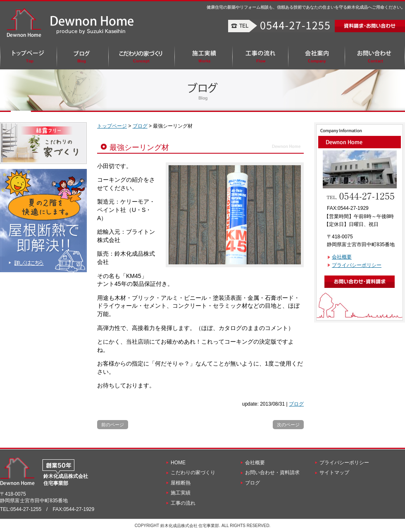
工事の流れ (183, 503)
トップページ (112, 126)
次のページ (288, 425)
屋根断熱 (181, 483)
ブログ (140, 126)
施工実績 (181, 493)
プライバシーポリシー (357, 265)
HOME (178, 463)
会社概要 (342, 257)
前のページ (113, 425)
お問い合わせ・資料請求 (272, 473)
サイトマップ (334, 473)
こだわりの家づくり (193, 473)
